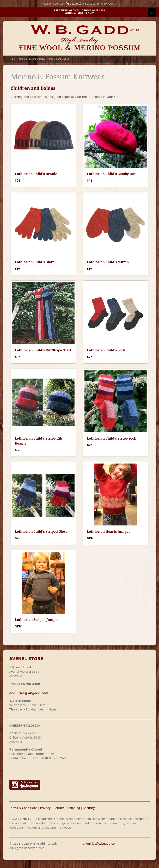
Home (12, 59)
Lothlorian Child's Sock (106, 350)
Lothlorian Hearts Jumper (109, 532)
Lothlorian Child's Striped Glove (41, 532)
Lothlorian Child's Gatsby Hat (111, 174)
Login (47, 4)
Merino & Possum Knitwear (32, 59)
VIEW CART (108, 4)
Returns (59, 808)
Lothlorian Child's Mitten (108, 262)
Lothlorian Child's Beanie (36, 174)
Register (58, 4)
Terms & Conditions (23, 808)
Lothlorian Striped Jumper (37, 620)
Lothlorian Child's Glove (35, 262)
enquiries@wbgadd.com (100, 844)
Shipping (74, 808)
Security (89, 808)
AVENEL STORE (26, 659)
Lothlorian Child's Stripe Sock (112, 438)
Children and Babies (58, 59)
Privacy (45, 808)
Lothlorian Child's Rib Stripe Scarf (43, 350)
